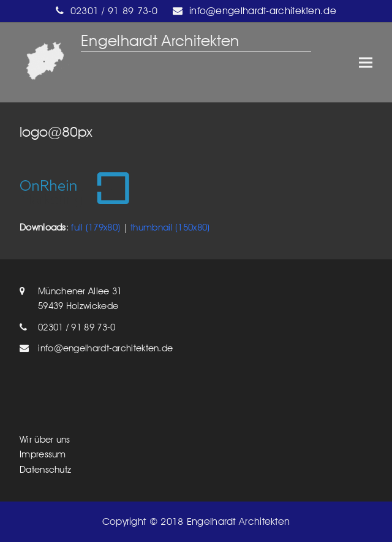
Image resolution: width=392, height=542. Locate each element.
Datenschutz (45, 470)
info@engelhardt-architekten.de (105, 348)
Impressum (43, 454)
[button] (366, 63)
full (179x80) (96, 227)
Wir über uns (45, 440)
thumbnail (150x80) (170, 227)
